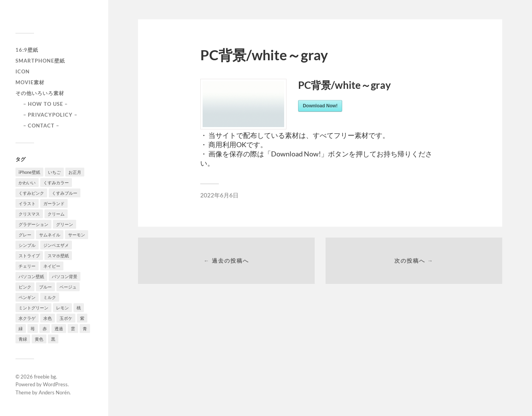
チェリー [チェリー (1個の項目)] (27, 266)
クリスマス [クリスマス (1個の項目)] (29, 214)
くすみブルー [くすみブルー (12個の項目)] (65, 193)
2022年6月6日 (219, 195)
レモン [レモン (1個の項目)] (62, 308)
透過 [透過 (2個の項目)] (59, 329)
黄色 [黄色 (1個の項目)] (39, 339)
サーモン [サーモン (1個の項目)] (77, 235)
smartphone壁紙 (40, 61)
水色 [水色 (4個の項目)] (48, 318)
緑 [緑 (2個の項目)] (21, 329)
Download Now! (320, 106)
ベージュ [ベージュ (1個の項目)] (68, 287)
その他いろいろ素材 (40, 93)
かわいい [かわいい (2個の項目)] (27, 183)
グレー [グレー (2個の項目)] (25, 235)
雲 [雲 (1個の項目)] (73, 329)
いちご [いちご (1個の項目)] (54, 172)
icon (23, 71)
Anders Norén (54, 392)
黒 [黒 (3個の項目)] (53, 339)
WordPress (55, 384)
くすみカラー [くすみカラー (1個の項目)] (56, 183)
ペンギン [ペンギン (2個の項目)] (27, 297)
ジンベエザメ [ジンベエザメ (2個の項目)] (56, 245)
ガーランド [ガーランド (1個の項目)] (54, 203)
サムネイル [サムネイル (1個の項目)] (50, 235)
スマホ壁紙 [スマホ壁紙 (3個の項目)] (58, 256)
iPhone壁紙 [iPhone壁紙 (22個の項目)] (29, 172)
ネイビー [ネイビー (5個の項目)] (52, 266)
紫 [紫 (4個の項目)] (82, 318)
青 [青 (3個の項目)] (85, 329)
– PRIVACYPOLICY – (50, 115)
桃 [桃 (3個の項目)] (79, 308)
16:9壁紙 (27, 50)
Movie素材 (30, 82)
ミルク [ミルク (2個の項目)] (50, 297)
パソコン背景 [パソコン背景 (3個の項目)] (65, 276)
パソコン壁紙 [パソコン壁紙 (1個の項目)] (31, 276)
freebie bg (45, 377)
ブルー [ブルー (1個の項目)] (45, 287)
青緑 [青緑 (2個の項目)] (23, 339)
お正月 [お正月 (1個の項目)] (75, 172)
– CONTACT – (41, 126)
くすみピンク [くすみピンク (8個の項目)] (31, 193)
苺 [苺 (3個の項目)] (33, 329)
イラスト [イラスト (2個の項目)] (27, 203)
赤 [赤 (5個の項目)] (45, 329)
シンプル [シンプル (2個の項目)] (27, 245)
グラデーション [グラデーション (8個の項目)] (33, 224)
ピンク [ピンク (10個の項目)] (25, 287)
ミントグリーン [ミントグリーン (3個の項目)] (33, 308)
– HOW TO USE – (45, 104)
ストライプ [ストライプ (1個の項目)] (29, 256)
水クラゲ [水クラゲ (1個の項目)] (27, 318)
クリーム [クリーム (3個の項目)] (56, 214)
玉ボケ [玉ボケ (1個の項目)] (66, 318)
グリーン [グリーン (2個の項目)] (65, 224)
